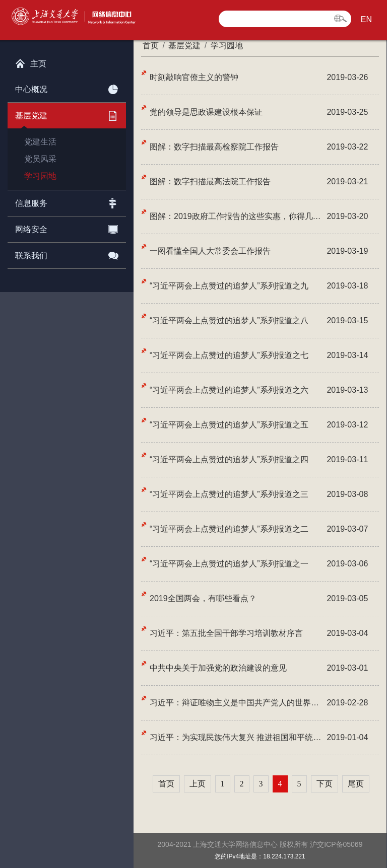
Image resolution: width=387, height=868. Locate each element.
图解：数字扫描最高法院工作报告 (210, 182)
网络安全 (67, 228)
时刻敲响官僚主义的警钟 (194, 77)
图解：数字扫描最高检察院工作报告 (214, 147)
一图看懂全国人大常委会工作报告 (210, 251)
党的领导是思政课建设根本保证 (206, 112)
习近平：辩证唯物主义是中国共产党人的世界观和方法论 (237, 703)
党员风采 (40, 159)
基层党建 (67, 114)
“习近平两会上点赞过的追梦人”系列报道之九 (229, 286)
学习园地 (40, 176)
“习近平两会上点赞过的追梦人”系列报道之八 (229, 320)
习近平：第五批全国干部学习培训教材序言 (226, 633)
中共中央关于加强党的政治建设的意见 (218, 668)
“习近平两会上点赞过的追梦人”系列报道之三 (229, 494)
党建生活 (40, 142)
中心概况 (67, 88)
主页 (31, 61)
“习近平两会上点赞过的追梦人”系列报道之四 (229, 459)
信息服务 (67, 201)
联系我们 (67, 254)
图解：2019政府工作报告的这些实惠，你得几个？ (237, 216)
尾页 (356, 784)
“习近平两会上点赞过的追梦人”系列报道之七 (229, 355)
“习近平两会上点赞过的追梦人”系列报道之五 (229, 425)
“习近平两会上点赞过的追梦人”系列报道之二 (229, 529)
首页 (166, 784)
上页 (198, 784)
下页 (325, 784)
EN (366, 19)
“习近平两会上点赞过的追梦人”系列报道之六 (229, 390)
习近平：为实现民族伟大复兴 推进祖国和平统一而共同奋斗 (237, 737)
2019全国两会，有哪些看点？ (203, 598)
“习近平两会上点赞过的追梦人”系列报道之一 (229, 564)
